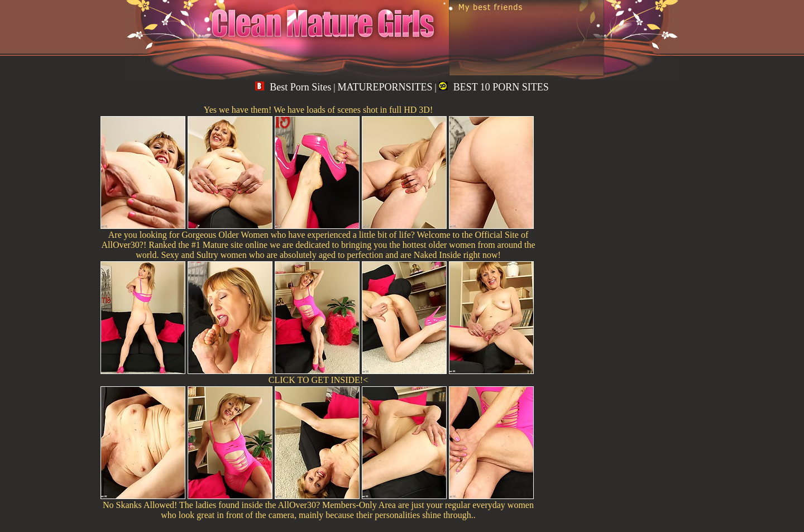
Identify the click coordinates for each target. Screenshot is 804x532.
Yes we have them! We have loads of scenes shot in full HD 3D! (318, 110)
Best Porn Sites (293, 87)
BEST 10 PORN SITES (494, 87)
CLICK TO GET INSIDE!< (318, 380)
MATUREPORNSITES (385, 87)
